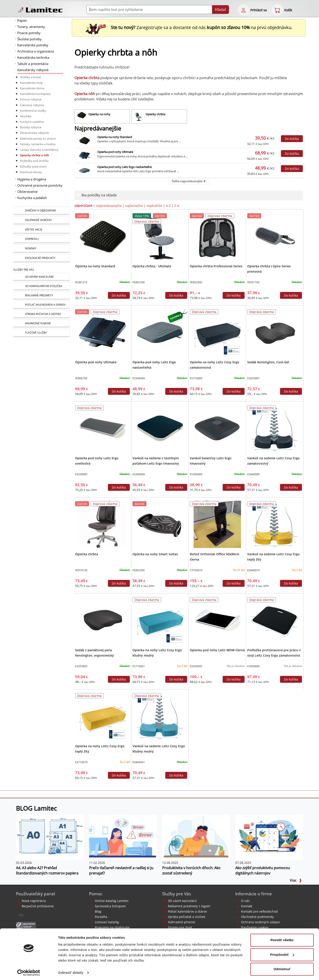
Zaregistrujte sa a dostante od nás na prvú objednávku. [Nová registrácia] (189, 27)
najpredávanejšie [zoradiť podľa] (109, 206)
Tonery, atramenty (31, 27)
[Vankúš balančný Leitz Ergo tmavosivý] (217, 428)
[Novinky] (41, 249)
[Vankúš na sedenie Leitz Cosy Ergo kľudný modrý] (160, 716)
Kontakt (247, 906)
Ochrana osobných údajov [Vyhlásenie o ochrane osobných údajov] (260, 922)
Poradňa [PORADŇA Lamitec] (101, 917)
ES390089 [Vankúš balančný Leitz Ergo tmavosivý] (196, 474)
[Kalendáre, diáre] (41, 305)
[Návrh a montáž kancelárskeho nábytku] (41, 277)
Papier (22, 20)
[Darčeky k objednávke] (41, 211)
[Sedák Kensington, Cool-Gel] (275, 332)
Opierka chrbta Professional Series (216, 266)
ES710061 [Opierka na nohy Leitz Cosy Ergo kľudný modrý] (139, 666)
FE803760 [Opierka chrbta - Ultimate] (139, 282)
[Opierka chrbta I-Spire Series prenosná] (275, 236)
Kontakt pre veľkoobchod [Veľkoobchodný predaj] (259, 911)
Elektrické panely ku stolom (38, 139)
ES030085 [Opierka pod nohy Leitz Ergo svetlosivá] (81, 474)
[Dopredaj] (41, 239)
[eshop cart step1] (277, 10)
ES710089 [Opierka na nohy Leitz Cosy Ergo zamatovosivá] (196, 378)
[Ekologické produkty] (41, 258)
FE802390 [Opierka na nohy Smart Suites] (139, 570)
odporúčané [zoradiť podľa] (83, 206)
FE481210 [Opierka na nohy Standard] (81, 282)
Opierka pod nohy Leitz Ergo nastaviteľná (124, 167)
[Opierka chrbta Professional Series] (217, 236)
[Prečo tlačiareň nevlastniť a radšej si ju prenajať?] (123, 837)
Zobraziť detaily (71, 971)
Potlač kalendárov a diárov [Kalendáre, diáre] (187, 911)
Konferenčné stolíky (33, 111)
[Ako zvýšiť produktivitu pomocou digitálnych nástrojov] (269, 837)
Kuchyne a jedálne (32, 122)
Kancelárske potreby (33, 45)
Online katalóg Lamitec (112, 901)
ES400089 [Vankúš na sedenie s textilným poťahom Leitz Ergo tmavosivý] (139, 474)
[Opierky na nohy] (102, 116)
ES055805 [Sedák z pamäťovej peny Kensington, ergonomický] (81, 666)
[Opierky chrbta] (159, 116)
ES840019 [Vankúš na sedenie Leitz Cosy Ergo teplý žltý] (253, 570)
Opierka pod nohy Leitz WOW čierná (217, 650)
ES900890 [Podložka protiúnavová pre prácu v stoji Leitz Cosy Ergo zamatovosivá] (253, 666)
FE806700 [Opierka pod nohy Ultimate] (81, 378)
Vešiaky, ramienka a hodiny (38, 144)
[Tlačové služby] (41, 333)
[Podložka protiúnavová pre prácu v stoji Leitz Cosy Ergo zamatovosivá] (275, 620)
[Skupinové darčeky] (41, 220)
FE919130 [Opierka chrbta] (81, 570)
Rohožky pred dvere (33, 166)
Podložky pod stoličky (34, 161)
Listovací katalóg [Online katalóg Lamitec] (107, 922)
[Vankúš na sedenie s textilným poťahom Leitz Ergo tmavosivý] (160, 428)
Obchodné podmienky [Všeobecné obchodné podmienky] (257, 917)
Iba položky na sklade (99, 195)
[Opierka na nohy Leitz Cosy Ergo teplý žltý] (102, 716)
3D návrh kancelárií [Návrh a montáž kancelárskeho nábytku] (182, 901)
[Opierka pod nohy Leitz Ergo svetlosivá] (102, 428)
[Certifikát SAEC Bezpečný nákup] (26, 925)
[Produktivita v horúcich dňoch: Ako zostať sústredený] (196, 837)
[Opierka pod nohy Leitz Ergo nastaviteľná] (160, 332)
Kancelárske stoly (31, 83)
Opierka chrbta (87, 554)
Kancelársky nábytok (33, 70)
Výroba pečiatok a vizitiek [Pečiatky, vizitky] (187, 917)
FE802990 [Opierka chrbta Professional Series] (196, 282)
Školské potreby (29, 39)
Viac (296, 880)
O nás (245, 901)
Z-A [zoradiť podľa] (177, 206)
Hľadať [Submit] (220, 10)
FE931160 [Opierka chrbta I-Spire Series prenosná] (253, 282)
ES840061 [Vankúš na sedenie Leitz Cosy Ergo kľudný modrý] (139, 762)
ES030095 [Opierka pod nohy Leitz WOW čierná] (196, 666)
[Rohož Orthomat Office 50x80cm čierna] (217, 524)
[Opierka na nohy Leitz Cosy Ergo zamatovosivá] (217, 332)
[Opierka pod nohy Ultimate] (102, 332)
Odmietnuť (282, 968)
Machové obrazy (31, 172)
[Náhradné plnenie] (41, 324)
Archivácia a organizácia (36, 51)
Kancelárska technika (33, 57)
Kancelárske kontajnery (35, 94)
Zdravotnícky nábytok (34, 133)
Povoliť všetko (282, 939)
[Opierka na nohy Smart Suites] (160, 524)
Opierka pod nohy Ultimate (115, 152)
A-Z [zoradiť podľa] (168, 206)
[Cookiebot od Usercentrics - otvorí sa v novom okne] (29, 971)
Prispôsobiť (282, 953)
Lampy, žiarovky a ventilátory (39, 150)
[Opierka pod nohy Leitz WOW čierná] (217, 620)
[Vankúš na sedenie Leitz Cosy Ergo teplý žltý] (275, 524)
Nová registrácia (34, 901)
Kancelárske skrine (32, 88)
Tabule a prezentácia (33, 64)
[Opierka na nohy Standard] (102, 236)
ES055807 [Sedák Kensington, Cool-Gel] (253, 378)
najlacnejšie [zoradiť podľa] (134, 206)
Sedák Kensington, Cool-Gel (268, 362)
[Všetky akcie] (41, 230)
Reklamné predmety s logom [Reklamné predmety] (189, 906)
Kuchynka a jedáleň (32, 198)
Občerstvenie (27, 192)
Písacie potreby (29, 33)
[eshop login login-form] (243, 10)
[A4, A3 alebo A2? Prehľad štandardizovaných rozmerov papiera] (50, 837)
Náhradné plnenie (182, 922)
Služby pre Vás (177, 894)
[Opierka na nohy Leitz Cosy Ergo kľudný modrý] (160, 620)
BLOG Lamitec (36, 808)
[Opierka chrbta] (102, 524)
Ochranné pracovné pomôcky (40, 185)
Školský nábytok (31, 127)
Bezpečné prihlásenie (38, 906)
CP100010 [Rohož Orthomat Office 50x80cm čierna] (196, 570)
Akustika (26, 116)
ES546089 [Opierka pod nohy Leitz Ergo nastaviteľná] (139, 378)
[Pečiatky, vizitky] (41, 314)
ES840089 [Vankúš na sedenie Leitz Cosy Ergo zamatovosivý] (253, 474)
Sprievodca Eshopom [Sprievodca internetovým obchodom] (110, 906)
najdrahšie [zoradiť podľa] (154, 206)
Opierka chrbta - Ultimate (152, 266)
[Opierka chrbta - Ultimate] (160, 236)
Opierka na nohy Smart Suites (155, 554)
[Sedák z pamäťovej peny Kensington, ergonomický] (102, 620)
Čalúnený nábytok (32, 105)
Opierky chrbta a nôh (34, 155)
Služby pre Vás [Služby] (24, 270)
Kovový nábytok (31, 99)
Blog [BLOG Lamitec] (98, 911)
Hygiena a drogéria (32, 179)
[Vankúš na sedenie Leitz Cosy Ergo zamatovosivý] (275, 428)
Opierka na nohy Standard (115, 137)
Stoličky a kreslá (30, 77)
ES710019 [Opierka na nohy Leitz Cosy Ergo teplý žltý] (81, 762)
